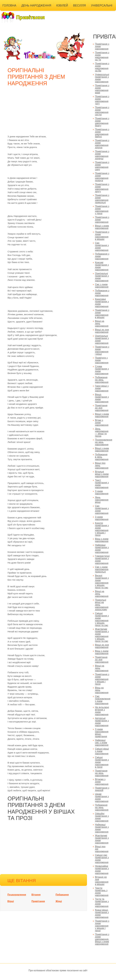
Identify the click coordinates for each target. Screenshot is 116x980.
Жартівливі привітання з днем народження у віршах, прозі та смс (102, 635)
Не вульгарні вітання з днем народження (102, 711)
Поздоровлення (17, 895)
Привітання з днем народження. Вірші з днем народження (102, 939)
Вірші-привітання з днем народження (102, 398)
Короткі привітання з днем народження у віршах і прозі (102, 529)
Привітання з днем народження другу (102, 188)
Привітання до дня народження (102, 408)
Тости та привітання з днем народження (102, 903)
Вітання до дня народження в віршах (102, 881)
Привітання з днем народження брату (102, 122)
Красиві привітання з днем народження (102, 266)
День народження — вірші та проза (102, 432)
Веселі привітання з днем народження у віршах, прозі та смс (102, 582)
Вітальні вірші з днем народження (102, 474)
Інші (6, 13)
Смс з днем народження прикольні (102, 569)
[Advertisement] (44, 112)
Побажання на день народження (102, 380)
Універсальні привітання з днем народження (102, 78)
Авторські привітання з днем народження (102, 722)
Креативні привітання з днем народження (102, 303)
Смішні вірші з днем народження (102, 751)
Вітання (36, 895)
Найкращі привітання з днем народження (102, 549)
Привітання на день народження (102, 773)
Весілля (79, 5)
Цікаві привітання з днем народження (102, 798)
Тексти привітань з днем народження (102, 892)
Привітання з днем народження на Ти (102, 56)
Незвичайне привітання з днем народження (102, 870)
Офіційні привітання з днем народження (102, 817)
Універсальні (102, 5)
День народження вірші (102, 500)
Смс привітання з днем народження (102, 247)
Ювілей (62, 5)
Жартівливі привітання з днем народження (102, 839)
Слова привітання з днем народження (102, 370)
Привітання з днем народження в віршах (102, 236)
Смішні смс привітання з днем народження (102, 859)
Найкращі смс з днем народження (102, 743)
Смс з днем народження (102, 286)
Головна (9, 5)
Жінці (59, 901)
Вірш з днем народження (102, 540)
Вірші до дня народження (102, 331)
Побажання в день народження (102, 457)
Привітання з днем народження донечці (102, 155)
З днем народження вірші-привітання (102, 733)
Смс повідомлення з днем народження (103, 700)
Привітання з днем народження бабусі (102, 133)
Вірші (11, 901)
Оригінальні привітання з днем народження (102, 277)
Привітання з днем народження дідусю (102, 144)
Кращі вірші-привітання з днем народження (102, 914)
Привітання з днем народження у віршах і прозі (102, 679)
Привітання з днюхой (102, 789)
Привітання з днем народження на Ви (102, 67)
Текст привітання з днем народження (102, 484)
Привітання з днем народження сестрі (102, 111)
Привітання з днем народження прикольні (102, 199)
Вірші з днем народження (102, 227)
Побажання (62, 895)
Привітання (38, 901)
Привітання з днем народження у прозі (102, 210)
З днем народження (102, 492)
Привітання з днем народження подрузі (102, 177)
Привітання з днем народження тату (102, 100)
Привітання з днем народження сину (102, 166)
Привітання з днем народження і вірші (102, 350)
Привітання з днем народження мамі (102, 89)
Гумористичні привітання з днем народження (102, 560)
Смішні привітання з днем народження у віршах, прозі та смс (102, 619)
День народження (36, 5)
